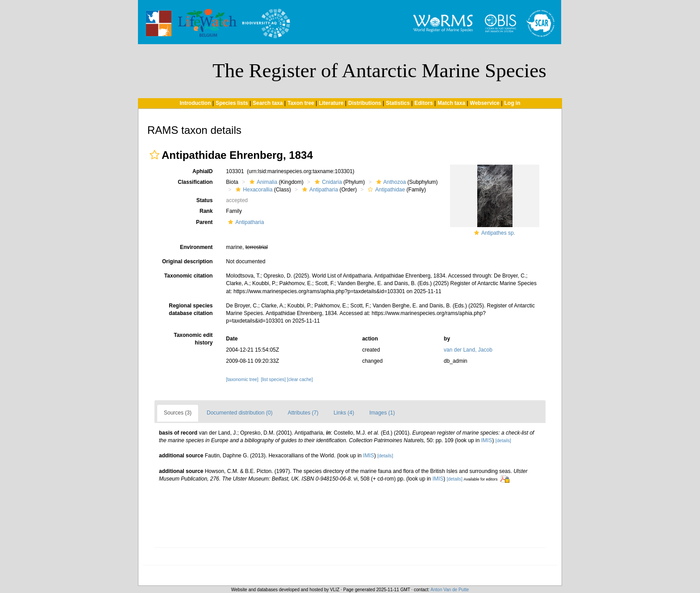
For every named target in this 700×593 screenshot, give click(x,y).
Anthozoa (390, 182)
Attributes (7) (303, 413)
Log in (512, 103)
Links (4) (344, 413)
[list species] (273, 379)
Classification (195, 182)
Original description (187, 261)
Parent (204, 222)
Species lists (232, 103)
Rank (206, 211)
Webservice (485, 103)
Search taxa (268, 103)
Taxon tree (301, 103)
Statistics (398, 103)
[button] (154, 155)
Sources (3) (178, 413)
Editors (423, 103)
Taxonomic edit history (193, 339)
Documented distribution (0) (240, 413)
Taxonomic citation (188, 276)
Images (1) (382, 413)
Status (205, 200)
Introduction (195, 103)
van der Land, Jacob (468, 350)
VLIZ (335, 590)
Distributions (365, 103)
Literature (331, 103)
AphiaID (202, 171)
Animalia (262, 182)
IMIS (487, 440)
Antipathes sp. (498, 233)
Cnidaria (327, 182)
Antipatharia (319, 190)
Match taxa (451, 103)
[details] (503, 441)
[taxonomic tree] (242, 379)
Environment (196, 247)
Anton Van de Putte (450, 590)
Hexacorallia (253, 190)
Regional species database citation (191, 309)
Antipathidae (385, 190)
